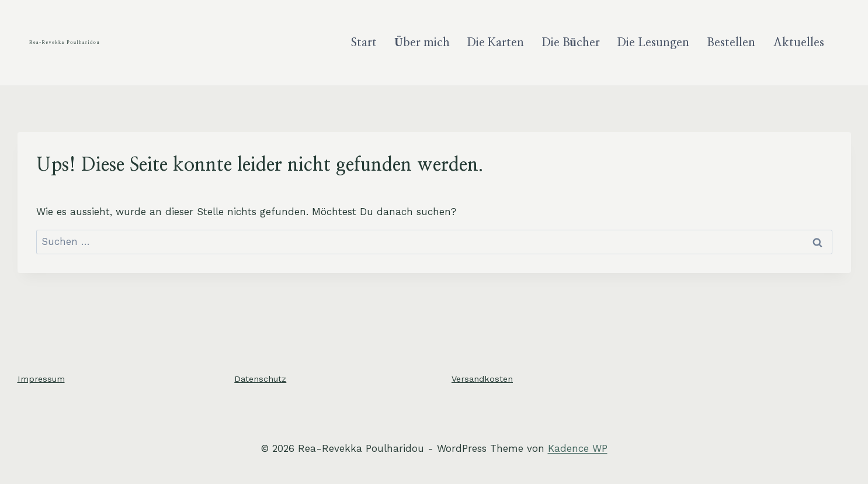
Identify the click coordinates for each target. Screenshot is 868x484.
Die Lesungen (653, 43)
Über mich (422, 43)
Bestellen (731, 43)
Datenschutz (260, 379)
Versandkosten (482, 379)
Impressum (41, 379)
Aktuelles (799, 43)
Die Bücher (571, 43)
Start (364, 43)
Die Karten (496, 43)
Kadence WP (578, 448)
